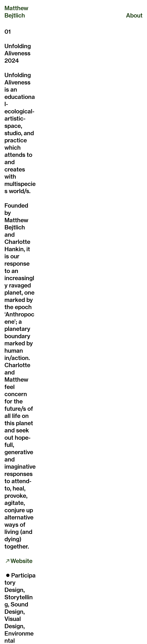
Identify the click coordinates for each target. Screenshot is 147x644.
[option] (91, 60)
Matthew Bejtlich (16, 12)
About (134, 15)
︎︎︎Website (19, 561)
